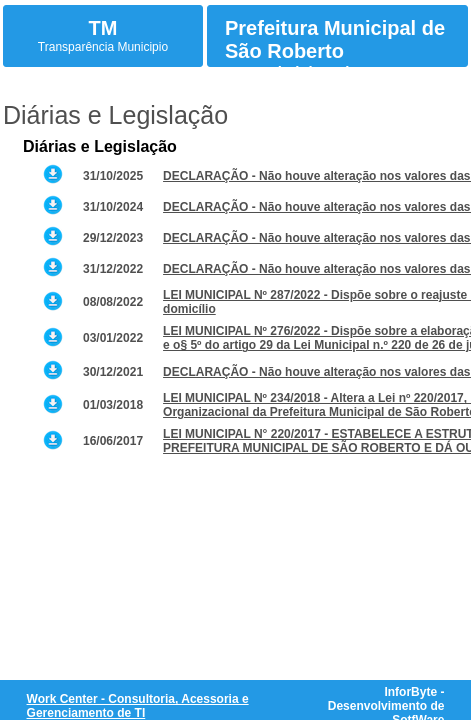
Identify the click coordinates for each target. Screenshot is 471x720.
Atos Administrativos (300, 71)
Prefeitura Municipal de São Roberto (335, 39)
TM (103, 28)
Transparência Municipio (103, 47)
